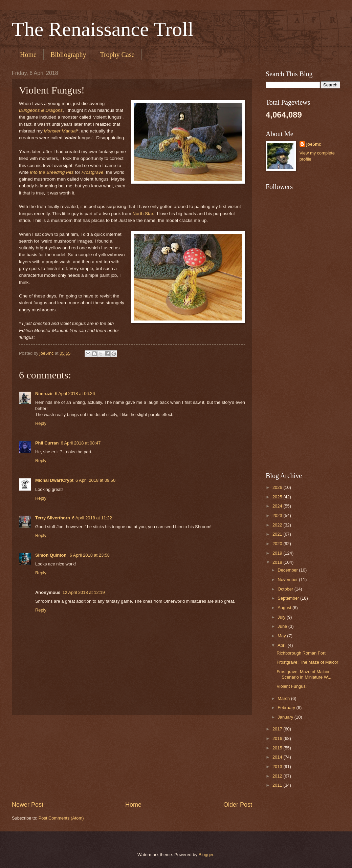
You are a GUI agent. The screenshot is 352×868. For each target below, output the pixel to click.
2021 (278, 534)
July (282, 617)
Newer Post (28, 805)
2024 (278, 506)
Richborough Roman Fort (301, 653)
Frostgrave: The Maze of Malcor (307, 662)
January (286, 717)
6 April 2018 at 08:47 (81, 443)
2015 (278, 748)
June (283, 626)
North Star (143, 214)
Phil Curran (47, 443)
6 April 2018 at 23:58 (90, 555)
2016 (278, 738)
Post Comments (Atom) (61, 818)
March (284, 698)
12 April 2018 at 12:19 (83, 592)
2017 (278, 729)
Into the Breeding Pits (52, 172)
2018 (278, 562)
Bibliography (68, 55)
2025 (278, 497)
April (282, 645)
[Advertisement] (132, 758)
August (285, 608)
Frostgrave (93, 172)
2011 (278, 785)
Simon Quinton (51, 555)
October (286, 589)
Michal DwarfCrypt (54, 480)
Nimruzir (44, 394)
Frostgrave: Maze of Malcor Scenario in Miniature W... (304, 674)
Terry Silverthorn (53, 518)
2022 (278, 525)
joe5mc (314, 144)
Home (28, 55)
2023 (278, 515)
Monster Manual (60, 131)
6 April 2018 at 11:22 (92, 518)
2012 (278, 776)
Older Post (238, 805)
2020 (278, 544)
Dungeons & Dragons (41, 110)
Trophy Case (117, 55)
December (288, 570)
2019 (278, 553)
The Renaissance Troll (103, 29)
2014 (278, 757)
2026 (278, 487)
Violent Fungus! (292, 686)
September (289, 598)
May (282, 636)
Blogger (206, 855)
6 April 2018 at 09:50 (95, 480)
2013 (278, 767)
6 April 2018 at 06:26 (75, 394)
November (288, 580)
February (287, 708)
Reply (41, 423)
